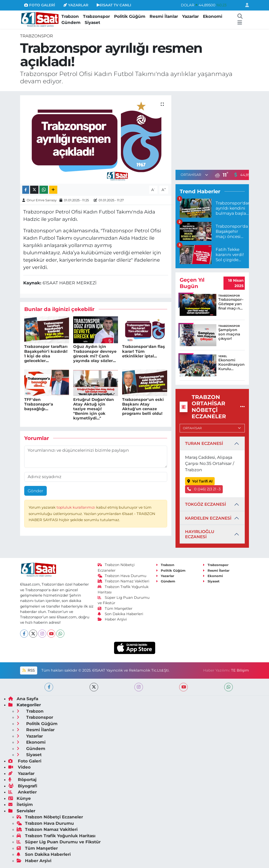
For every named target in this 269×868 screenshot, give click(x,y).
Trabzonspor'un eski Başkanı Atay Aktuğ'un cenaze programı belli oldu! (143, 407)
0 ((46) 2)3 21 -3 (204, 489)
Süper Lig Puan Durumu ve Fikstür (59, 842)
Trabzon (70, 16)
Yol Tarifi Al (200, 481)
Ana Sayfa (23, 699)
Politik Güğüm (130, 16)
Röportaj (22, 780)
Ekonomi (213, 16)
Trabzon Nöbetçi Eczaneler (50, 817)
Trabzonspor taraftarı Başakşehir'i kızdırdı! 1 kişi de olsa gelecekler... (46, 354)
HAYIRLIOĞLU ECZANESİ (200, 534)
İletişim (21, 804)
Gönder (35, 491)
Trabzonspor (96, 16)
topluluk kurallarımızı (76, 507)
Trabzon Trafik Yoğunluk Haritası (56, 836)
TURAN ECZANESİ (204, 443)
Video (19, 767)
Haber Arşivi (112, 619)
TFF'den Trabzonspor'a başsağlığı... (39, 404)
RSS (29, 670)
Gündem (71, 22)
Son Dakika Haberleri (120, 614)
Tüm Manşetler (115, 609)
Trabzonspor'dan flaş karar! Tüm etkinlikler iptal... (144, 351)
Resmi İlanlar (164, 16)
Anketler (23, 792)
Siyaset (92, 22)
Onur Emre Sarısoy (42, 200)
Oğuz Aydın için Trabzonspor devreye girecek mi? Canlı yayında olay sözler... (95, 354)
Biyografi (23, 786)
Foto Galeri (25, 761)
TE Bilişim (240, 670)
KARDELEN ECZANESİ (208, 518)
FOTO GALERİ (40, 5)
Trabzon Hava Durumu (122, 576)
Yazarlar (190, 16)
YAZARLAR (76, 5)
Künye (20, 798)
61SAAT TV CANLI (114, 5)
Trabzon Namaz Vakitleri (123, 581)
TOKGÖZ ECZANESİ (205, 504)
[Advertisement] (217, 129)
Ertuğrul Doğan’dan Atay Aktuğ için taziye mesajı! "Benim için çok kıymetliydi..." (94, 409)
